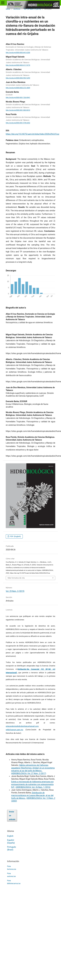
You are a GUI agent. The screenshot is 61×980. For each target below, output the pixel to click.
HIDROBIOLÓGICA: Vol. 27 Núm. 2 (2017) (29, 773)
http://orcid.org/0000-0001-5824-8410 (18, 110)
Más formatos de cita (16, 578)
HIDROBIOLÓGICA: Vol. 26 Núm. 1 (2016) (33, 787)
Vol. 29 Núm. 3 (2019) (32, 9)
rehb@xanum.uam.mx (14, 730)
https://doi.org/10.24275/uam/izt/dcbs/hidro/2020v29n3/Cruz (32, 134)
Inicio (8, 9)
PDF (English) (15, 536)
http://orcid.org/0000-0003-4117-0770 (18, 65)
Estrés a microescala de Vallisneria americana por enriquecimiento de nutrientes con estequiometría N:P (32, 784)
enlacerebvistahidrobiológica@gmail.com (22, 726)
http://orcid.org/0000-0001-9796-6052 (18, 123)
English (10, 836)
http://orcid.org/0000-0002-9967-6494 (18, 78)
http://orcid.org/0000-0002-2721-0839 (18, 88)
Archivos (17, 9)
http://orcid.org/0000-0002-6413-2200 (18, 53)
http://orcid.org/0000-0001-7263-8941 (18, 98)
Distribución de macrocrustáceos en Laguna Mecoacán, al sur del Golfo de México (32, 795)
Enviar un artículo (12, 816)
